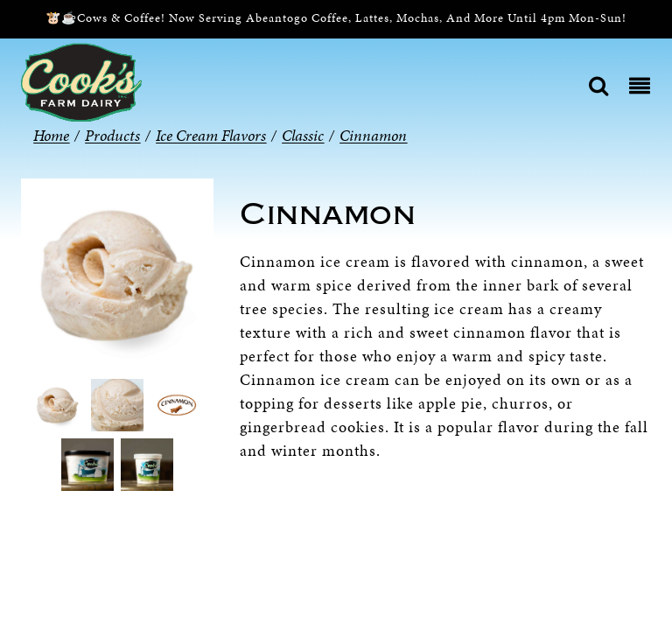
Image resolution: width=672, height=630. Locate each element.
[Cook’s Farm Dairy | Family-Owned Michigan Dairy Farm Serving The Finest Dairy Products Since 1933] (81, 81)
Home (51, 135)
